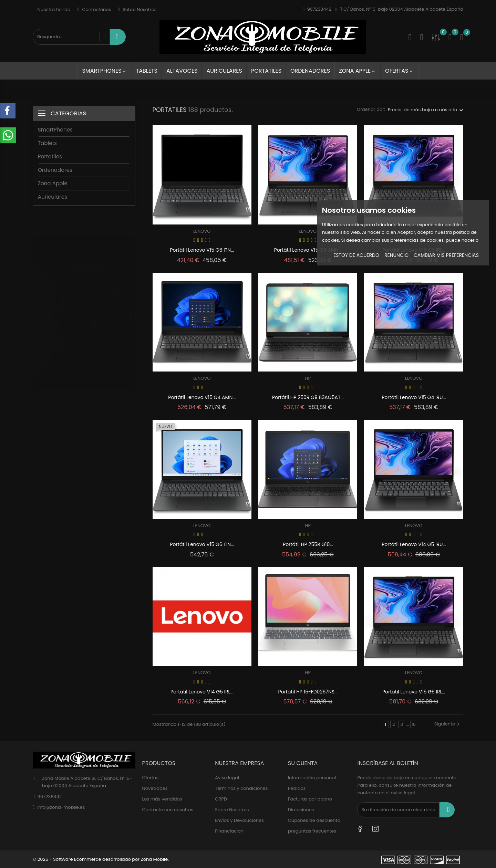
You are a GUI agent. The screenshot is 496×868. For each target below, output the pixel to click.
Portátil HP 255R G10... (308, 544)
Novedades (155, 788)
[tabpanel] (84, 306)
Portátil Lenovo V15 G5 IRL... (414, 692)
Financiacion (229, 831)
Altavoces (182, 71)
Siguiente (448, 724)
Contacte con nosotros (168, 810)
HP (308, 378)
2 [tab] (131, 312)
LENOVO (202, 231)
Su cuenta (303, 763)
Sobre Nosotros (137, 9)
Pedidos (297, 788)
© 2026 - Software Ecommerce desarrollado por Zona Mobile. (101, 859)
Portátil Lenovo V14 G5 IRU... (414, 544)
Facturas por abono (310, 799)
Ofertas (399, 71)
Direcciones (301, 810)
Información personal (312, 778)
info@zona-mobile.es (61, 807)
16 (413, 724)
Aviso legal (227, 778)
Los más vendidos (162, 799)
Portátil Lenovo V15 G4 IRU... (414, 397)
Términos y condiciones (241, 788)
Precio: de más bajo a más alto (422, 110)
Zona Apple (358, 71)
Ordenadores (310, 71)
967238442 (49, 797)
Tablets (147, 71)
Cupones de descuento (314, 820)
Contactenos (94, 9)
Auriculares (224, 71)
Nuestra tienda (52, 9)
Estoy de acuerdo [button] (356, 255)
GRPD (221, 799)
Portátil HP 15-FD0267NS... (308, 692)
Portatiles (266, 71)
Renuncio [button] (396, 255)
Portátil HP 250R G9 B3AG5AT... (308, 397)
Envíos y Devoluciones (239, 820)
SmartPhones (104, 71)
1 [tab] (131, 299)
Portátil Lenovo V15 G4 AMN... (308, 250)
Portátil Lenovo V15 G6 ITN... (202, 250)
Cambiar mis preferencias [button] (446, 255)
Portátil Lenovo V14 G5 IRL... (202, 692)
